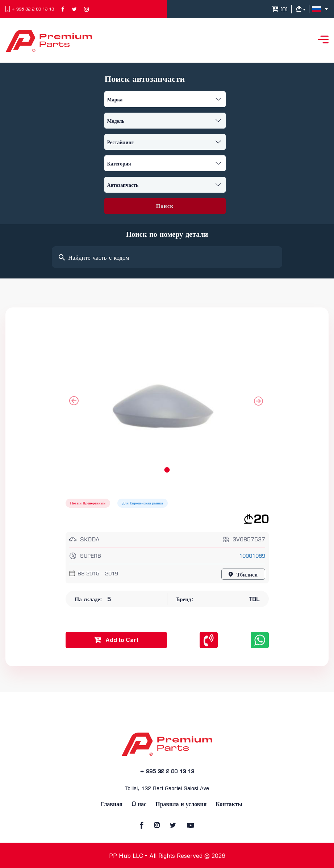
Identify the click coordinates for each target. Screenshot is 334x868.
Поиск (165, 206)
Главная (112, 804)
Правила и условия (181, 804)
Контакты (229, 804)
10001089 (252, 556)
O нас (139, 804)
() (280, 10)
